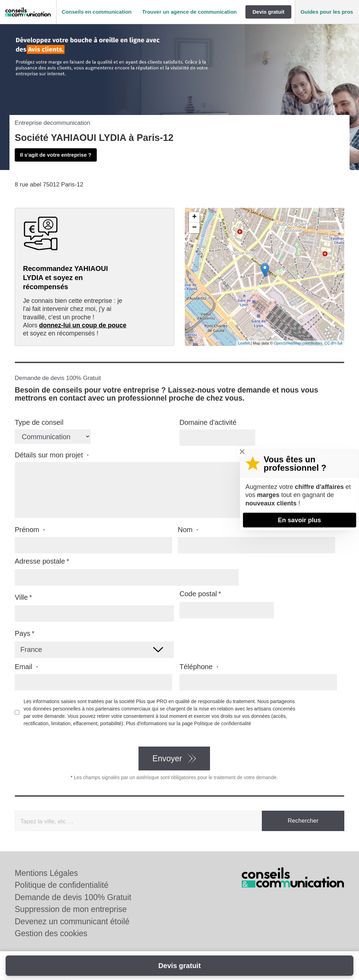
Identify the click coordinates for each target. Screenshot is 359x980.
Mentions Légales (46, 873)
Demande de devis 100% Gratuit (73, 897)
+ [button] (194, 217)
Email (26, 667)
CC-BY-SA (333, 343)
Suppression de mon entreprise (71, 909)
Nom (188, 530)
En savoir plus (299, 520)
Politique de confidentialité (223, 723)
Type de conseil (39, 422)
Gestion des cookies (51, 933)
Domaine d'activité (208, 422)
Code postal (198, 594)
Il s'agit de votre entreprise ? (56, 155)
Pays (22, 633)
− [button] (194, 228)
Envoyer (167, 758)
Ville (21, 597)
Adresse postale (40, 561)
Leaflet (244, 343)
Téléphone (199, 667)
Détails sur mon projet (52, 455)
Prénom (30, 530)
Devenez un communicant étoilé (72, 921)
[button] (97, 12)
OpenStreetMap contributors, (299, 343)
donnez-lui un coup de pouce (83, 325)
